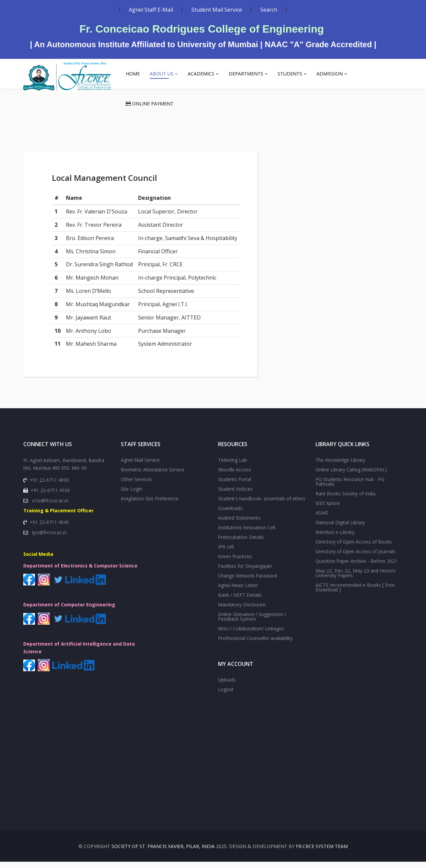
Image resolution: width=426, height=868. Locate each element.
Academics (201, 74)
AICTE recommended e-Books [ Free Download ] (355, 594)
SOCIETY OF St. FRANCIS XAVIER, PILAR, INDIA (163, 853)
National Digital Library (340, 529)
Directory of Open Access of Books (354, 548)
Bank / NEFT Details (240, 601)
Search (269, 10)
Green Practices (235, 563)
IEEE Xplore (328, 509)
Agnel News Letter (238, 592)
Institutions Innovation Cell (247, 534)
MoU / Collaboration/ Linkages (251, 635)
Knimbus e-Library (335, 538)
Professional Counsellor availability (255, 644)
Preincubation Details (241, 543)
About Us (162, 74)
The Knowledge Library (340, 466)
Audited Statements (239, 524)
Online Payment (150, 104)
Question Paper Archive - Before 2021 (356, 567)
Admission (330, 74)
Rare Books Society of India (345, 500)
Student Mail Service (217, 10)
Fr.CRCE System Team (322, 853)
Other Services (136, 486)
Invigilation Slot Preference (150, 505)
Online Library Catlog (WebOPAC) (351, 476)
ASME (322, 519)
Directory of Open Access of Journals (355, 558)
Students (290, 74)
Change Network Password (247, 582)
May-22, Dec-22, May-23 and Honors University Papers (356, 579)
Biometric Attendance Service (153, 476)
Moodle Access (234, 476)
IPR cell (226, 553)
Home (133, 74)
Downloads (230, 514)
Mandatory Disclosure (242, 611)
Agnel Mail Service (140, 466)
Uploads (227, 686)
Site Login (131, 495)
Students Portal (235, 486)
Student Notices (235, 495)
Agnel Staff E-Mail (151, 10)
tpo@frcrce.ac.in (49, 539)
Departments (246, 74)
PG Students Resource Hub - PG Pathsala (350, 488)
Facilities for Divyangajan (245, 572)
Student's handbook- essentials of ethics (262, 505)
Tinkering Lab (232, 466)
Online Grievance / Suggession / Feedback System (252, 623)
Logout (226, 696)
